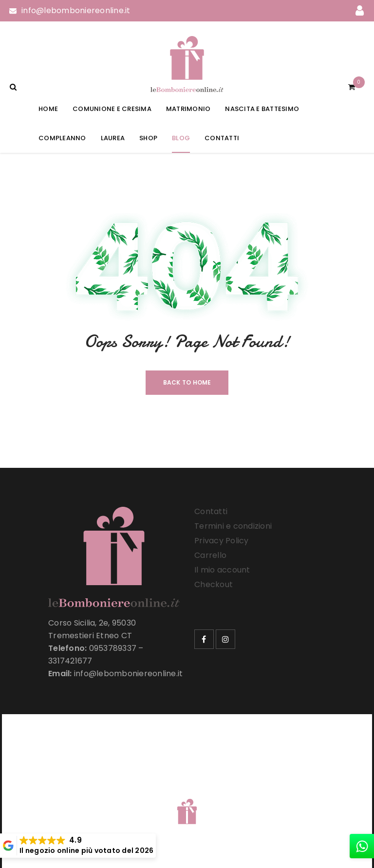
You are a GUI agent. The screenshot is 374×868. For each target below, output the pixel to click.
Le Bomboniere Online (167, 793)
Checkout (214, 584)
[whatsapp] (362, 846)
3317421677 (70, 661)
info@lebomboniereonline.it (76, 10)
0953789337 (113, 648)
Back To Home (187, 382)
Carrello (210, 555)
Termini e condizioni (233, 526)
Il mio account (222, 570)
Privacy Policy (222, 541)
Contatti (211, 511)
